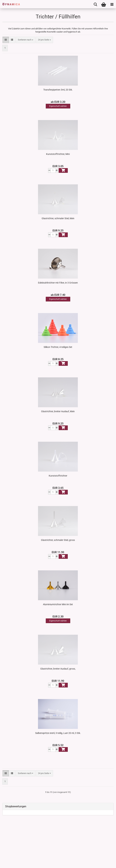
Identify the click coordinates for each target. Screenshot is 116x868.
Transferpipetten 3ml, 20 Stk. (58, 90)
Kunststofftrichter (58, 476)
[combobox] (26, 40)
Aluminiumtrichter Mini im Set (58, 604)
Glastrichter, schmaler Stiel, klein (58, 218)
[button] (6, 40)
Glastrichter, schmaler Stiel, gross (58, 540)
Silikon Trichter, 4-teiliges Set (58, 347)
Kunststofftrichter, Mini (58, 154)
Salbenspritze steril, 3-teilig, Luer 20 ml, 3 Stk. (58, 733)
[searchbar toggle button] (95, 4)
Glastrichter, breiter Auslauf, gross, (58, 669)
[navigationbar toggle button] (112, 4)
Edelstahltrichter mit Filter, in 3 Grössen (58, 283)
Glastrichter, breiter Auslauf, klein (58, 411)
